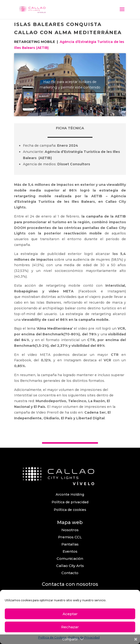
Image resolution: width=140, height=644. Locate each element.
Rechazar (70, 627)
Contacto (70, 573)
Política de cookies (70, 510)
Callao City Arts (70, 566)
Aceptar (70, 614)
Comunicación (70, 558)
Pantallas (70, 544)
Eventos (70, 551)
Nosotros (70, 530)
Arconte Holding (70, 494)
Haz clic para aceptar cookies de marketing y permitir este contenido (70, 85)
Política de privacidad (70, 502)
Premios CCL (70, 537)
